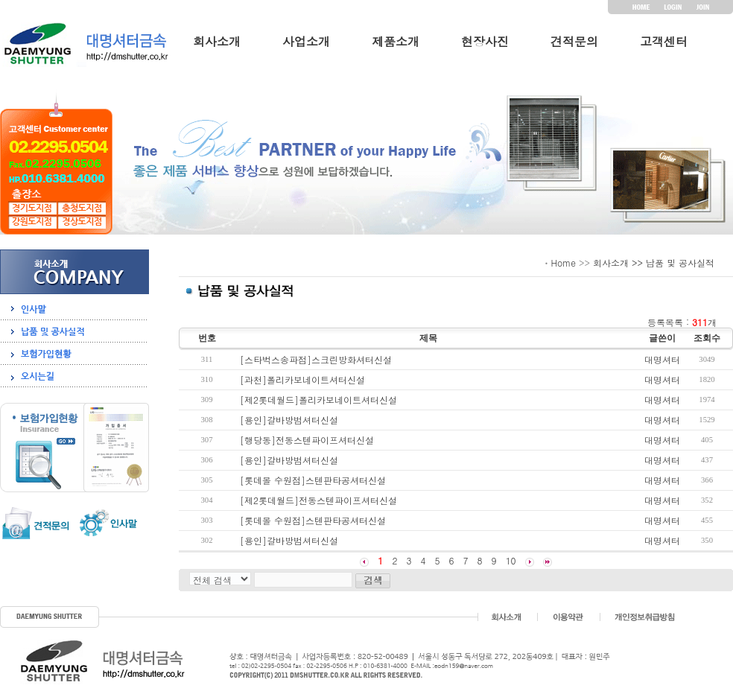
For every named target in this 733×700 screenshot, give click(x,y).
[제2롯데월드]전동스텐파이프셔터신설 (318, 500)
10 (511, 560)
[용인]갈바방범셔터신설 (289, 420)
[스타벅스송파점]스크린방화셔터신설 (316, 359)
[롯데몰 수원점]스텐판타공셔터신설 (313, 480)
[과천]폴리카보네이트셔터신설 (302, 379)
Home (563, 262)
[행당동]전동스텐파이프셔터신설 (307, 440)
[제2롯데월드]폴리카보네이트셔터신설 (318, 400)
